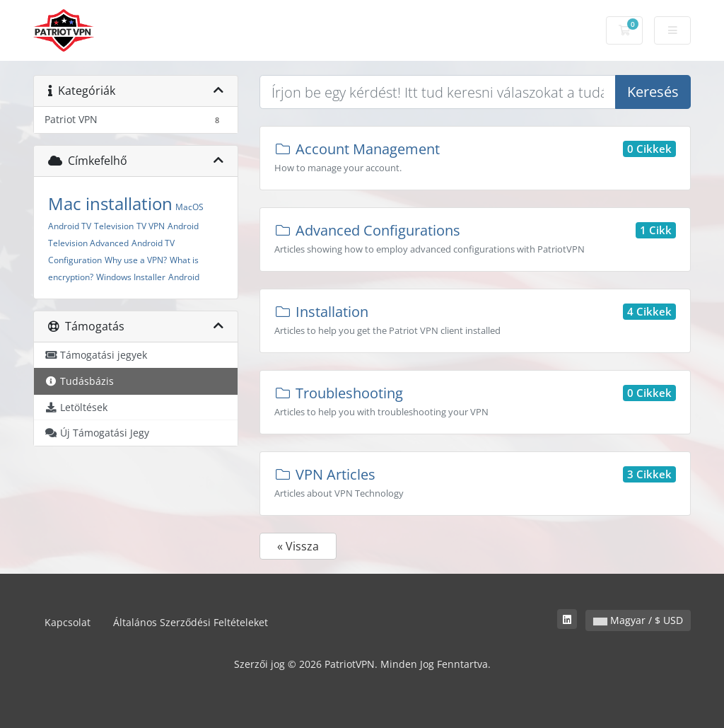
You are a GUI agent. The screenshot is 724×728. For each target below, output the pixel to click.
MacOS (189, 207)
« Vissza (298, 546)
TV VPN (151, 226)
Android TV (70, 226)
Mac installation (110, 203)
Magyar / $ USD (638, 620)
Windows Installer (131, 277)
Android (184, 277)
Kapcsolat (68, 622)
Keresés (653, 92)
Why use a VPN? (136, 260)
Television (114, 226)
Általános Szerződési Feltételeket (191, 622)
